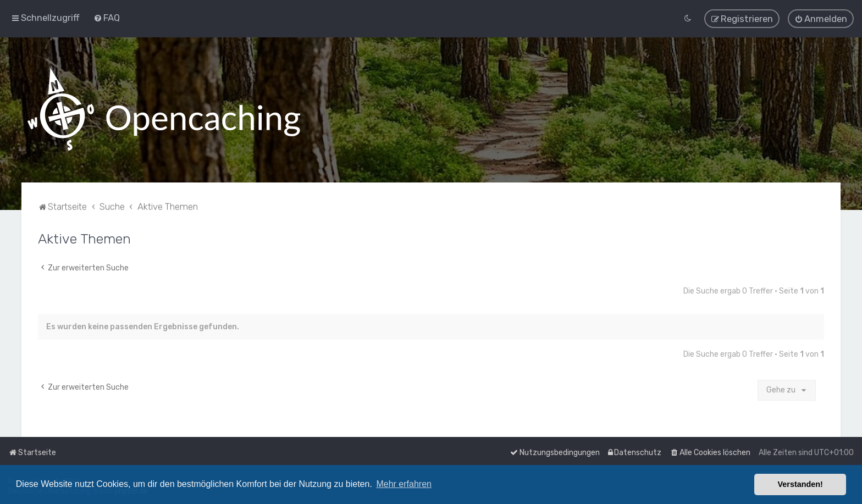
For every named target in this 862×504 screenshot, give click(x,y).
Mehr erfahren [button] (404, 484)
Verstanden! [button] (800, 484)
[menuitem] (107, 16)
